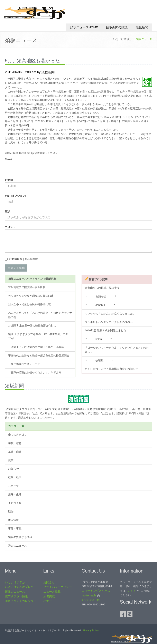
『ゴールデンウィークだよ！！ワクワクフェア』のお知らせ (117, 350)
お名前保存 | (23, 259)
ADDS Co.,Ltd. (91, 600)
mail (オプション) (15, 196)
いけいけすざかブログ (19, 587)
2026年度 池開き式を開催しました (105, 330)
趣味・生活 (15, 494)
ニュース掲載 (52, 592)
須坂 (8, 211)
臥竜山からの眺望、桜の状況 (102, 288)
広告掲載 (49, 596)
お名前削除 (31, 259)
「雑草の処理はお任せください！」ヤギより (35, 373)
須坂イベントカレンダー (21, 601)
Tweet (8, 159)
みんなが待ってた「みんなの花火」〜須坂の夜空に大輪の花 (40, 315)
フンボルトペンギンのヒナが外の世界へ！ (110, 322)
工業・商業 (15, 452)
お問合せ (49, 582)
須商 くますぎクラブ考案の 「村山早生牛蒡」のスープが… (39, 336)
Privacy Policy (91, 631)
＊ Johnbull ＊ (100, 305)
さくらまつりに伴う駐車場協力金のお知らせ (111, 369)
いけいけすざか (123, 39)
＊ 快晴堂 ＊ (99, 360)
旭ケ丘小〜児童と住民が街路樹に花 (29, 304)
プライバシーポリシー (58, 587)
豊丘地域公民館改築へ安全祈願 (27, 287)
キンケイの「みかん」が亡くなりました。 (110, 314)
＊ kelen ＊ (99, 339)
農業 (11, 460)
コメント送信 (16, 268)
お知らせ (13, 469)
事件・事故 (15, 529)
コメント (10, 227)
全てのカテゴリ (17, 435)
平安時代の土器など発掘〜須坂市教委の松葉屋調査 (39, 356)
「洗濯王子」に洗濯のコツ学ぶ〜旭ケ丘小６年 (36, 347)
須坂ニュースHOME (84, 27)
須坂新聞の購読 (117, 27)
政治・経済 (15, 477)
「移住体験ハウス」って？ (24, 364)
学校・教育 (15, 443)
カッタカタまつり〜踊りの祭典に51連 (31, 296)
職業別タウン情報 (16, 596)
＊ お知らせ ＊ (101, 296)
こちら (132, 591)
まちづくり (15, 503)
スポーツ (13, 486)
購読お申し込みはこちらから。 (37, 418)
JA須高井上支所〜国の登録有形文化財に (32, 326)
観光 (11, 511)
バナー (48, 601)
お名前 (9, 180)
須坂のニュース (15, 592)
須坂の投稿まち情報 (20, 537)
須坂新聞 (142, 27)
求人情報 (13, 520)
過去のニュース (17, 546)
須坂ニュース (21, 40)
